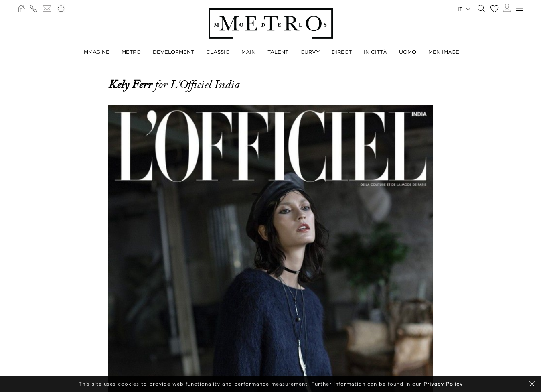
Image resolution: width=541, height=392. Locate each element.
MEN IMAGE (444, 52)
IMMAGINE (96, 52)
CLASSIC (218, 52)
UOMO (408, 52)
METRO (131, 52)
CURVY (310, 52)
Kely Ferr (132, 85)
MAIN (248, 52)
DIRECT (342, 52)
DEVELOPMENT (173, 52)
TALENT (278, 52)
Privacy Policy (443, 384)
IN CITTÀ (375, 52)
